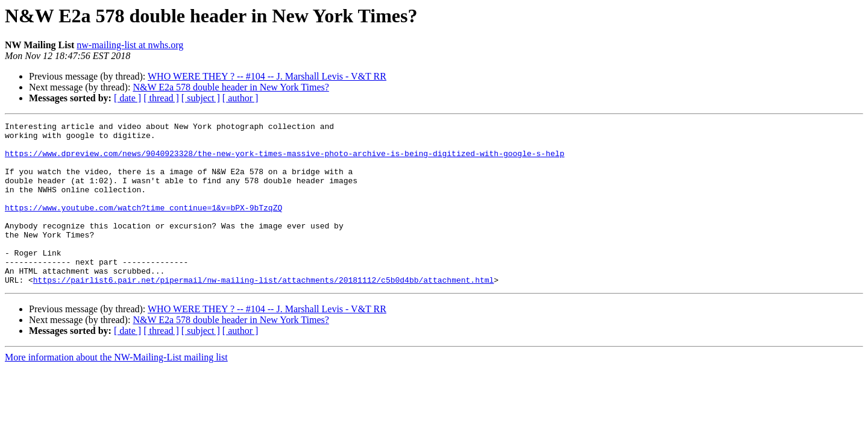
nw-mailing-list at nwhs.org (130, 45)
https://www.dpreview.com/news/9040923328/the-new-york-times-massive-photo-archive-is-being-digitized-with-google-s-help (285, 160)
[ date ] (127, 98)
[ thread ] (161, 98)
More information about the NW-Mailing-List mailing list (116, 390)
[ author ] (241, 98)
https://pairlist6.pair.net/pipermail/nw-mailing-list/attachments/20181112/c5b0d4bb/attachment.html (263, 312)
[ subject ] (201, 98)
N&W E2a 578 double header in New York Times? (231, 87)
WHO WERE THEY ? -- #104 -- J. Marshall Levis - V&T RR (267, 76)
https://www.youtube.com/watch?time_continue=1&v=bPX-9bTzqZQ (143, 225)
